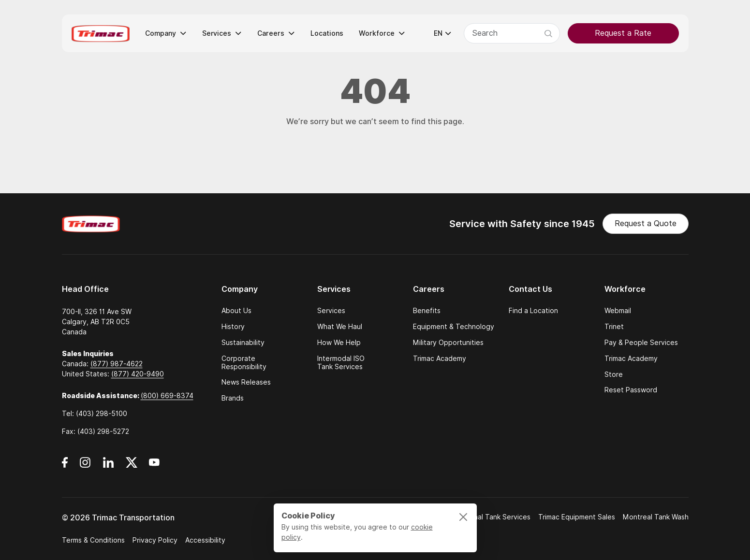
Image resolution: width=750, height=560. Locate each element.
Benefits (427, 311)
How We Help (339, 343)
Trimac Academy (440, 359)
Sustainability (243, 343)
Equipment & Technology (454, 327)
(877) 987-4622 (117, 364)
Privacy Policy (155, 540)
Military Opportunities (448, 343)
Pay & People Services (641, 343)
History (233, 327)
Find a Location (533, 311)
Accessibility (205, 540)
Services (331, 311)
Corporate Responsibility (244, 363)
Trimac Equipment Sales (577, 517)
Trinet (614, 327)
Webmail (618, 311)
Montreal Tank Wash (656, 517)
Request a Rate (623, 33)
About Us (236, 311)
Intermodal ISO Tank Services (341, 363)
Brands (233, 398)
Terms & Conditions (93, 540)
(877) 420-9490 (138, 374)
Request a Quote (646, 223)
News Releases (246, 382)
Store (614, 375)
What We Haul (340, 327)
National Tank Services (493, 517)
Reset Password (631, 390)
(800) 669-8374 (167, 396)
